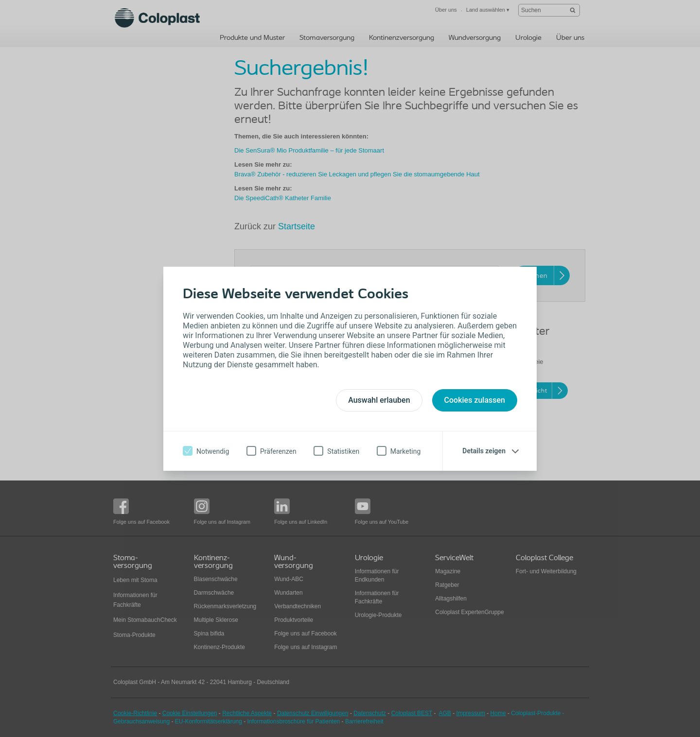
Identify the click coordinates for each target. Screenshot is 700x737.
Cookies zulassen (475, 400)
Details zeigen (484, 451)
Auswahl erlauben (379, 400)
